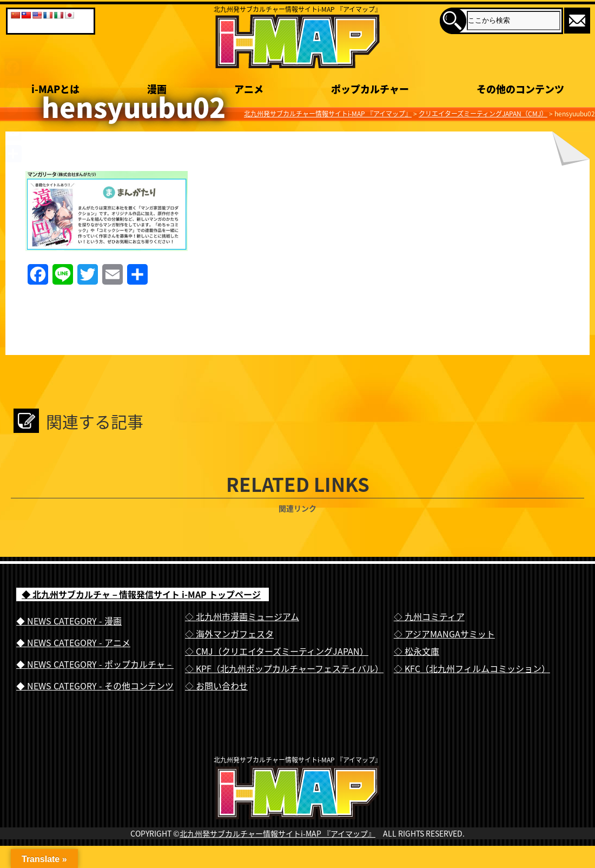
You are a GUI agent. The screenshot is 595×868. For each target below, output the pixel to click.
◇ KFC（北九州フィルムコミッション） (472, 668)
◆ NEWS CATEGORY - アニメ (73, 642)
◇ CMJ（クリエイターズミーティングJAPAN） (277, 651)
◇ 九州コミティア (429, 616)
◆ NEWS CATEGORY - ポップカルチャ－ (95, 664)
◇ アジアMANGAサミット (444, 634)
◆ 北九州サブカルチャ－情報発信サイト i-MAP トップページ (141, 594)
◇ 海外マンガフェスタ (229, 634)
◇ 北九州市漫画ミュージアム (242, 616)
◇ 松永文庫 (416, 651)
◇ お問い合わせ (216, 686)
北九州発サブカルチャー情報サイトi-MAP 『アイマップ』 (277, 856)
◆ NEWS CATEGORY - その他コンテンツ (95, 686)
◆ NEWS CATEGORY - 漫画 (69, 621)
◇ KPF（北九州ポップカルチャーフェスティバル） (284, 668)
